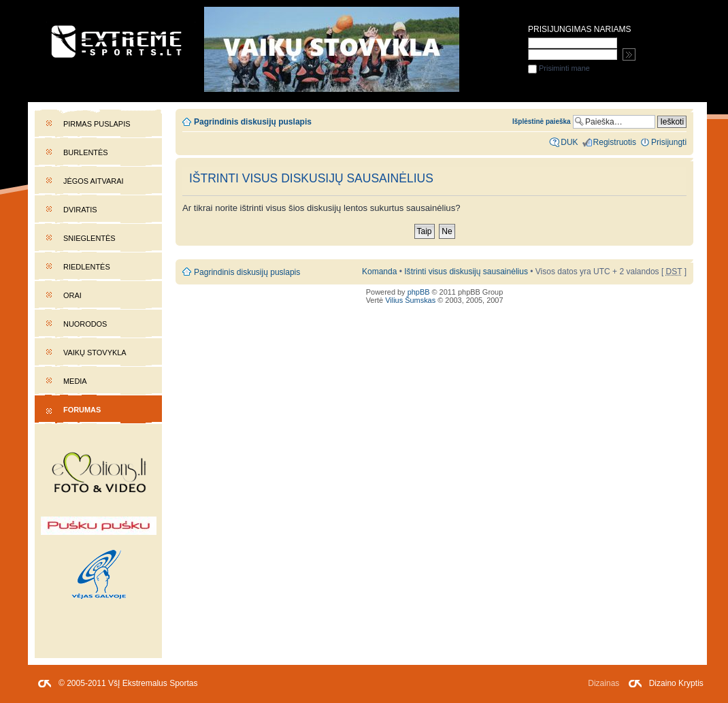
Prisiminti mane (559, 68)
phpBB (419, 292)
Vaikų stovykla (95, 353)
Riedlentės (87, 267)
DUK (569, 142)
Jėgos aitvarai (94, 181)
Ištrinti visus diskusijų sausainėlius (466, 272)
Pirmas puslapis (97, 124)
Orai (72, 295)
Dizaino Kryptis (676, 683)
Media (75, 381)
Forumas (82, 410)
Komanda (379, 272)
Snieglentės (89, 238)
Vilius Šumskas (410, 300)
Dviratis (80, 210)
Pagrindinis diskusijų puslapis (253, 122)
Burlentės (86, 152)
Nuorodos (85, 324)
